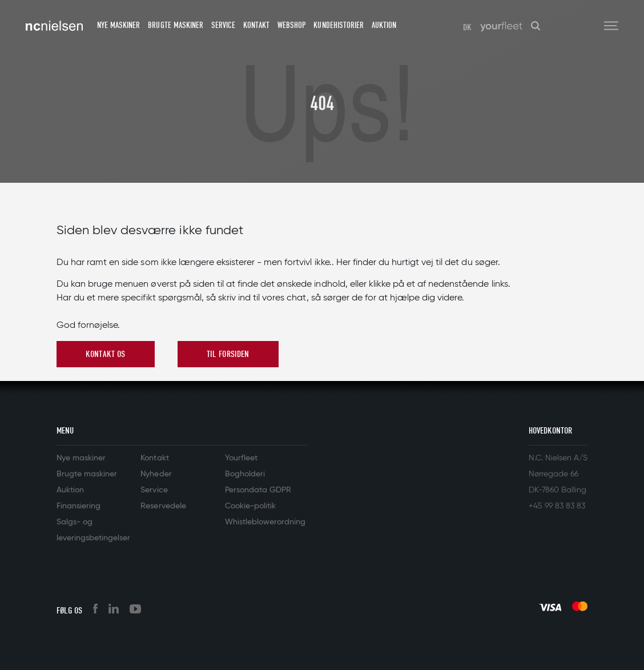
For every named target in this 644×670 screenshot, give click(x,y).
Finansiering (79, 506)
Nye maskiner (118, 25)
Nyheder (156, 474)
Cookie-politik (250, 506)
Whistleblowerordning (265, 522)
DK (467, 27)
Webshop (291, 25)
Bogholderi (245, 474)
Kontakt (256, 25)
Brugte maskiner (175, 25)
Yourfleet (241, 458)
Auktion (384, 25)
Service (223, 25)
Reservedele (163, 506)
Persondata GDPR (258, 490)
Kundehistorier (338, 25)
